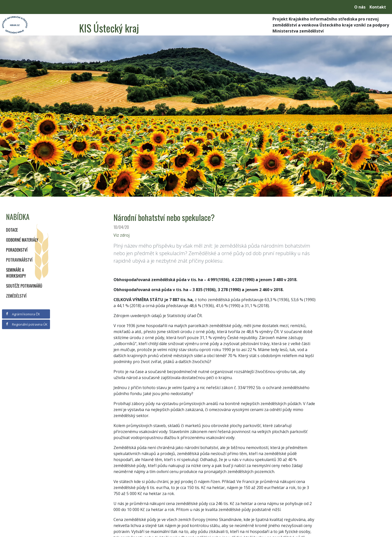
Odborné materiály (22, 240)
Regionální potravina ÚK (26, 324)
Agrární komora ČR (23, 314)
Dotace (12, 230)
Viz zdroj (121, 235)
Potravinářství (19, 260)
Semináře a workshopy (16, 273)
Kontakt (378, 7)
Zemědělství (16, 296)
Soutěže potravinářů (24, 286)
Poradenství (17, 250)
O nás (360, 7)
